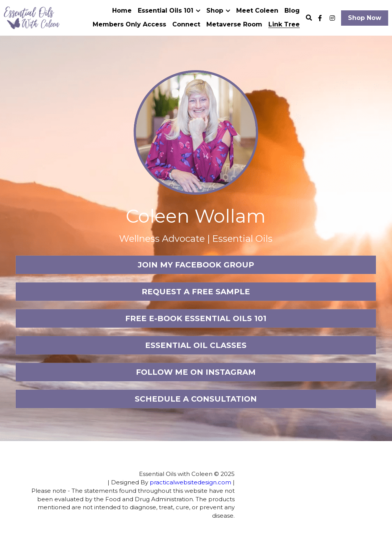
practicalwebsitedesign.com (148, 482)
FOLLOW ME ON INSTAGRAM (196, 372)
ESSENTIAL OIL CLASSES (196, 345)
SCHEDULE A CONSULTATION (196, 399)
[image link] (32, 17)
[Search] (309, 18)
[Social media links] (320, 18)
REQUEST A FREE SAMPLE (196, 292)
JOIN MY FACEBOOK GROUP (196, 265)
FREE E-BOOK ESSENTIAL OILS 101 (196, 318)
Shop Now (365, 18)
